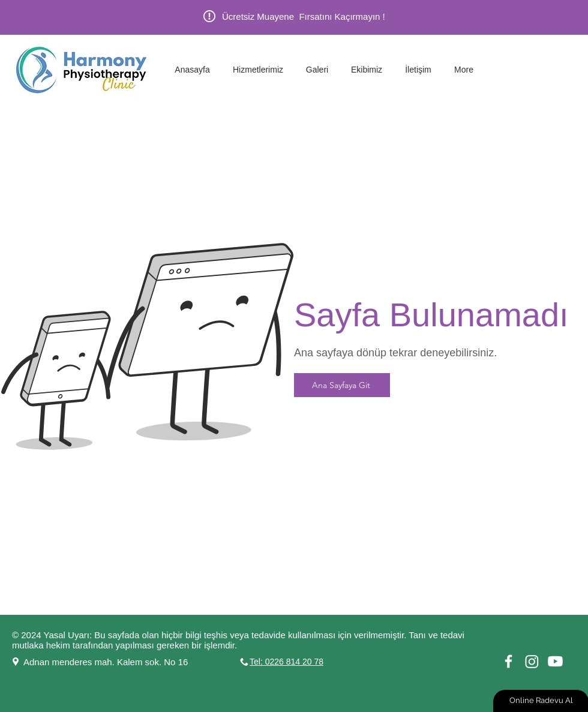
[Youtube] (555, 661)
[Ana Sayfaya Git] (342, 385)
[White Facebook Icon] (508, 661)
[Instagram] (532, 661)
